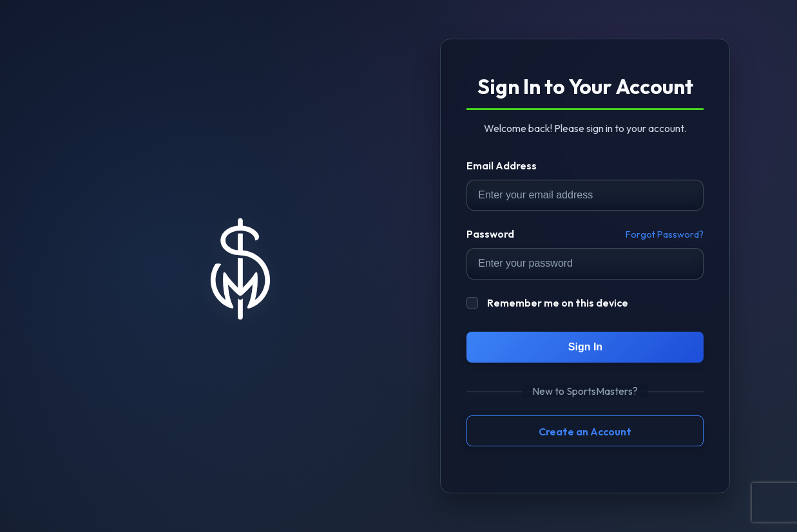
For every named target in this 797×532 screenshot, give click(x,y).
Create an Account (585, 432)
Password (490, 234)
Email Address (502, 166)
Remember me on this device (547, 302)
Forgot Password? (665, 234)
